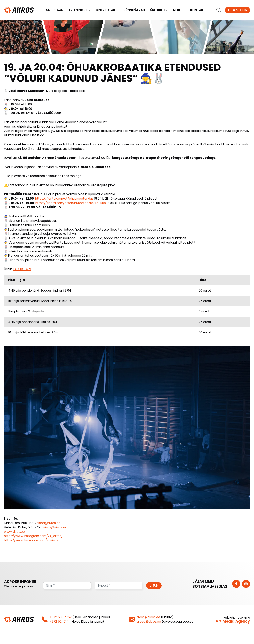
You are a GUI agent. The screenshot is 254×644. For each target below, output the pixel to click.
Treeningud (78, 10)
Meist (178, 10)
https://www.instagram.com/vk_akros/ (33, 536)
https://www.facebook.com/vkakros (31, 541)
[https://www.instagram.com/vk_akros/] (246, 584)
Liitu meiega (238, 10)
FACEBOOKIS (22, 269)
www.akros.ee (14, 532)
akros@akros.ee (55, 528)
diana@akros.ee (48, 523)
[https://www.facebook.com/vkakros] (236, 584)
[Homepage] (19, 10)
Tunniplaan (54, 10)
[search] (219, 10)
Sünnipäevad (134, 10)
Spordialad (106, 10)
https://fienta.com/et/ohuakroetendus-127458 (71, 203)
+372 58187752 (61, 618)
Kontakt (198, 10)
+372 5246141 (60, 622)
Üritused (157, 10)
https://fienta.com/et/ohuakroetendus (64, 199)
